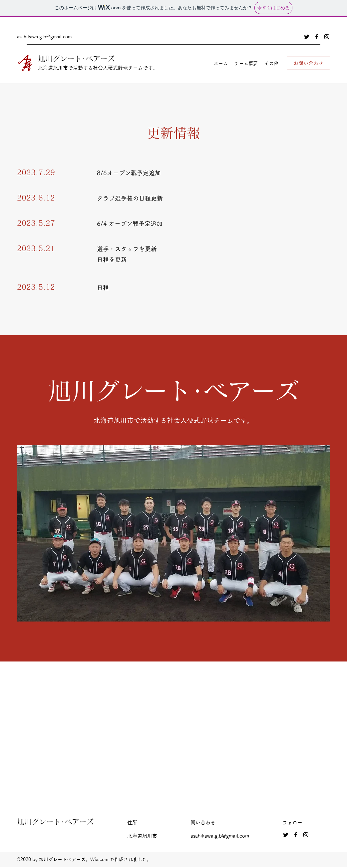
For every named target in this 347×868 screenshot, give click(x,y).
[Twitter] (307, 37)
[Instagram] (327, 37)
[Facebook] (317, 37)
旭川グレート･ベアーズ (76, 59)
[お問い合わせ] (308, 63)
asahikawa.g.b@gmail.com (44, 37)
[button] (173, 533)
